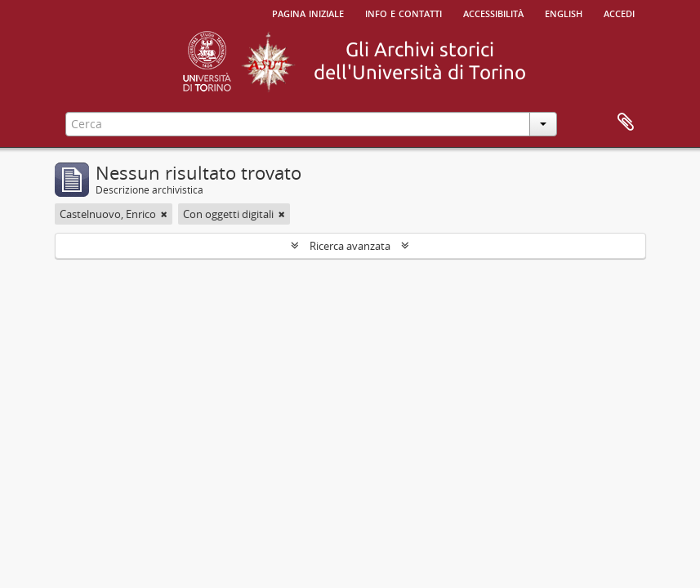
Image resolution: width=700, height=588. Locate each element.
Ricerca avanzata (350, 246)
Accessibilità (493, 12)
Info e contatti (404, 12)
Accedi (619, 12)
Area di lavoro (626, 122)
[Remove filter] (164, 214)
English (564, 12)
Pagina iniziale (308, 12)
